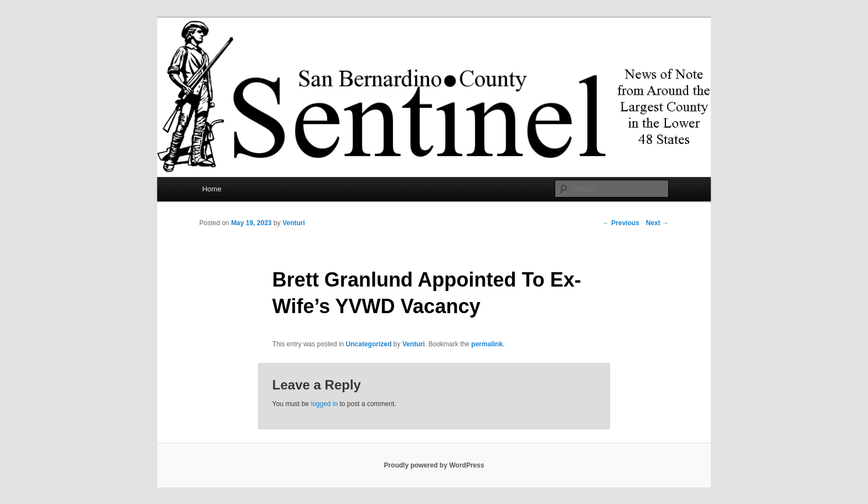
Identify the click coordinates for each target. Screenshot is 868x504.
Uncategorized (369, 344)
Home (212, 189)
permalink (487, 344)
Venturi (294, 223)
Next (657, 223)
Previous (621, 223)
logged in (324, 404)
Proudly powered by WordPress (434, 465)
